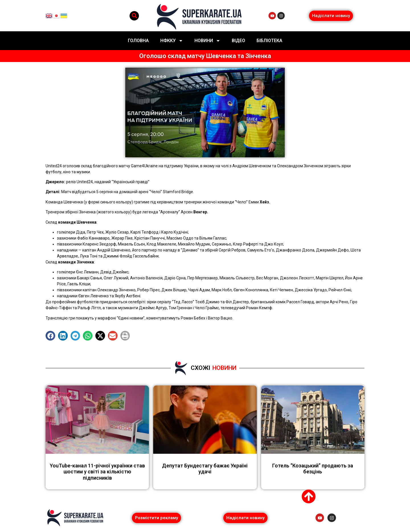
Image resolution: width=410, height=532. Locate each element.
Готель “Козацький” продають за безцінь (313, 469)
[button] (134, 16)
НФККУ (172, 41)
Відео (238, 41)
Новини (207, 41)
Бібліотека (269, 41)
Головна (138, 41)
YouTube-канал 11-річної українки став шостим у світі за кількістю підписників (97, 472)
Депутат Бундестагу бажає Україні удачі (205, 469)
